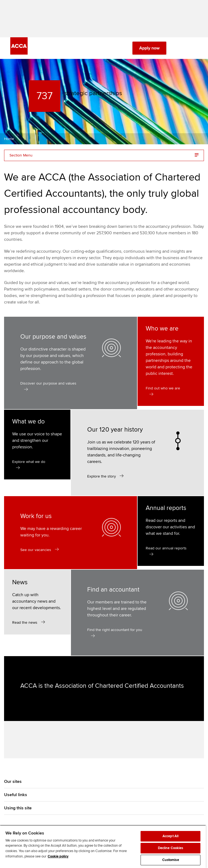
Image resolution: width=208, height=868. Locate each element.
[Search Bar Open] (179, 49)
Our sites (13, 783)
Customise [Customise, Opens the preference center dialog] (171, 860)
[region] (103, 847)
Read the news (25, 623)
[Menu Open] (194, 49)
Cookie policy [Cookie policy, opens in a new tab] (58, 856)
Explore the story (102, 477)
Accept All (170, 836)
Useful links (16, 796)
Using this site (18, 809)
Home (9, 139)
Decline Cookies (171, 848)
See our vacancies (36, 550)
